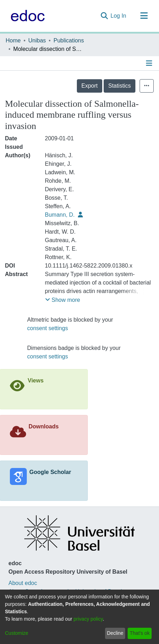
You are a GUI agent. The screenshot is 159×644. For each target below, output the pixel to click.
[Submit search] (104, 16)
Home (13, 40)
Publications (69, 40)
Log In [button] (119, 16)
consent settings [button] (48, 328)
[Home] (26, 16)
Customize (17, 633)
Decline (115, 633)
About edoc (23, 583)
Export (90, 86)
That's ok (140, 633)
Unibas (37, 40)
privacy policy (88, 619)
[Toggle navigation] (144, 16)
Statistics (120, 86)
